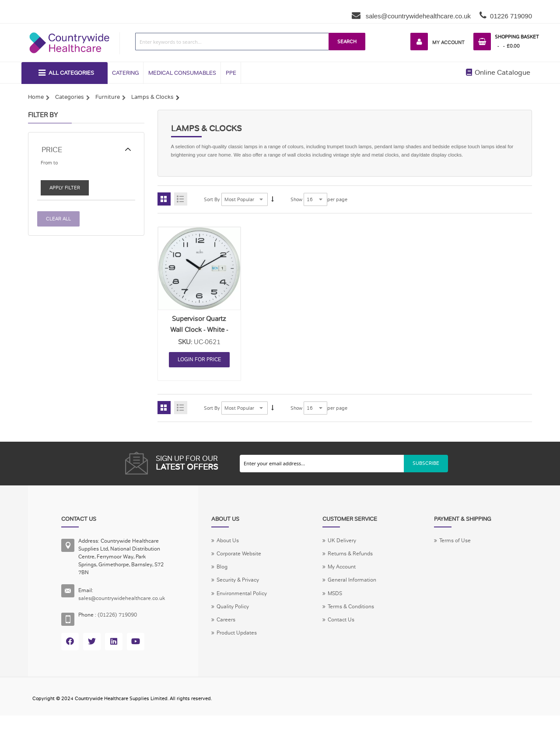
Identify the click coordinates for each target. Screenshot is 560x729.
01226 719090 (511, 16)
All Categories (71, 74)
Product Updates (248, 641)
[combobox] (229, 42)
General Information (360, 586)
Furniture (108, 98)
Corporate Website (250, 558)
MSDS (342, 600)
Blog (232, 572)
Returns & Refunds (359, 558)
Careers (236, 628)
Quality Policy (244, 614)
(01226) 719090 (121, 619)
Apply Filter (66, 190)
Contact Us (349, 628)
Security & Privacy (250, 586)
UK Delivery (349, 544)
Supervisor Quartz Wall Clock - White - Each (199, 332)
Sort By (212, 202)
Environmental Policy (254, 600)
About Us (238, 544)
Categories (70, 98)
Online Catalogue (498, 73)
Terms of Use (460, 544)
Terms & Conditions (360, 614)
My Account (444, 42)
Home (36, 98)
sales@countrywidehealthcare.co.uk (418, 16)
